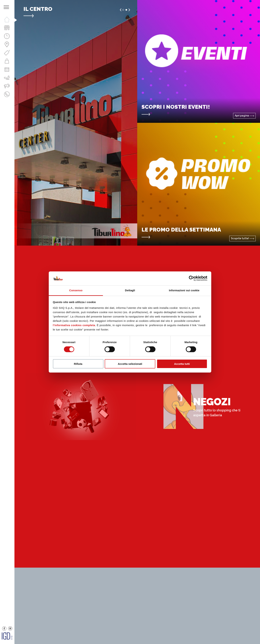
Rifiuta (78, 364)
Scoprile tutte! (242, 238)
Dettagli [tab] (130, 290)
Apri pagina (244, 116)
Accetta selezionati (130, 364)
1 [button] (123, 10)
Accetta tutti (182, 364)
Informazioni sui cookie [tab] (184, 290)
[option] (76, 123)
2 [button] (126, 10)
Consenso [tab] (76, 290)
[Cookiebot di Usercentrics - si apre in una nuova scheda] (191, 278)
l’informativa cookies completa (74, 325)
